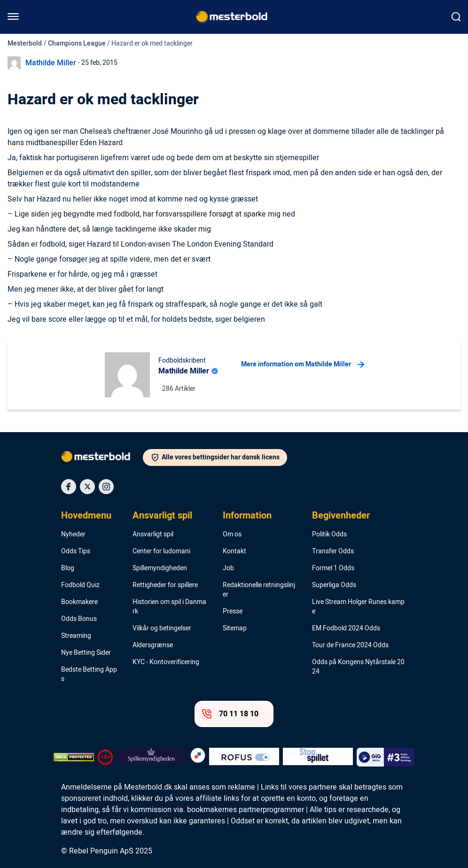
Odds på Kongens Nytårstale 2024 (358, 667)
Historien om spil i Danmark (169, 607)
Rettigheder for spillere (165, 585)
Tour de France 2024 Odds (350, 645)
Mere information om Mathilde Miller (303, 364)
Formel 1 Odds (333, 568)
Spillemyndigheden (160, 568)
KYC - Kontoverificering (166, 662)
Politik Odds (329, 535)
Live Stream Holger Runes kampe (358, 607)
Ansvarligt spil (162, 516)
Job (228, 568)
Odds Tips (76, 551)
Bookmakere (79, 602)
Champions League (77, 43)
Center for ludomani (161, 551)
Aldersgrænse (153, 645)
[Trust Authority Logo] (152, 757)
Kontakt (234, 551)
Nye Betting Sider (86, 653)
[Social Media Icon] (69, 487)
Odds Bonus (79, 619)
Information (247, 516)
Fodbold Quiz (80, 585)
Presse (233, 612)
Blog (68, 568)
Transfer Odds (333, 551)
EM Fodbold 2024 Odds (346, 628)
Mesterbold (25, 43)
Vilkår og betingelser (162, 628)
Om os (232, 535)
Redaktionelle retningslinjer (259, 590)
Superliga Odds (334, 585)
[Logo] (102, 458)
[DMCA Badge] (74, 757)
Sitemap (235, 628)
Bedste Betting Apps (89, 674)
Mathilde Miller (51, 63)
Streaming (76, 636)
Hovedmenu (86, 516)
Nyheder (73, 535)
